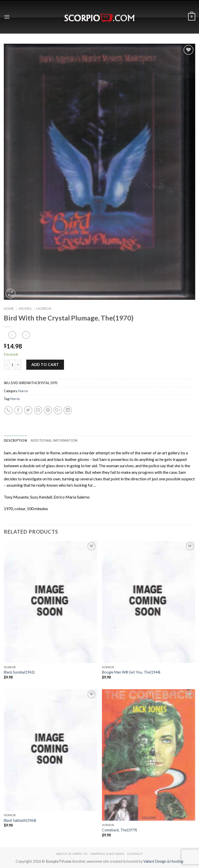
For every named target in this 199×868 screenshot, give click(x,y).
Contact (135, 854)
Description (15, 440)
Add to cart (45, 364)
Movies (25, 309)
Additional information (54, 440)
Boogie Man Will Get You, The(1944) (131, 672)
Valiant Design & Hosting (163, 861)
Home (9, 309)
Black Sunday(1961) (19, 672)
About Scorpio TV (72, 854)
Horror (44, 309)
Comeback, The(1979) (119, 830)
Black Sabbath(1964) (20, 820)
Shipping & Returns (107, 854)
